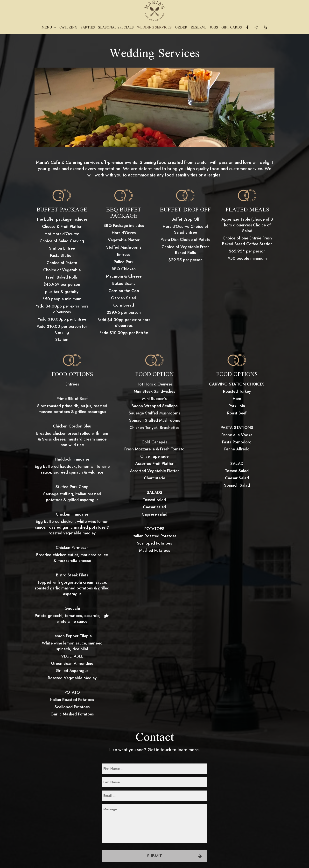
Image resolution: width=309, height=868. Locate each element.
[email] (154, 796)
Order (181, 28)
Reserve (199, 28)
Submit (154, 856)
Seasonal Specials (116, 28)
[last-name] (154, 782)
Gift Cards (232, 28)
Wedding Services (154, 28)
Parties (88, 28)
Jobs (214, 28)
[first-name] (154, 769)
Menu (49, 28)
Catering (68, 28)
